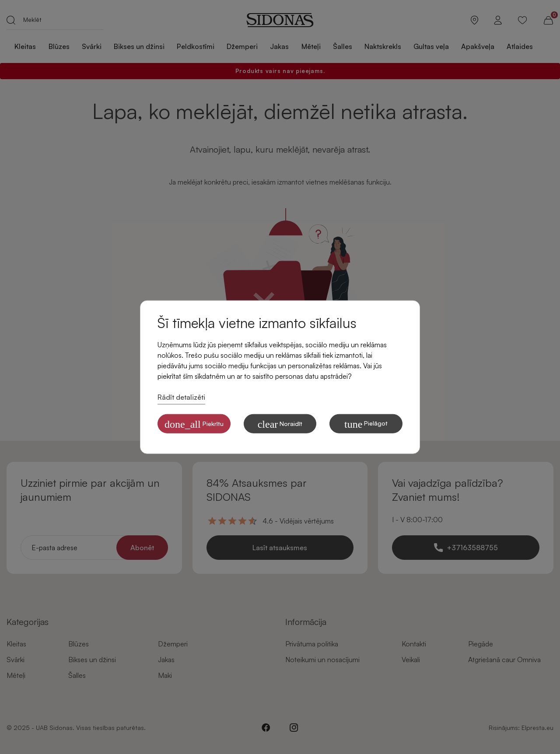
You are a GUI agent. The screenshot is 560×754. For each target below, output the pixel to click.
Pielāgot (366, 424)
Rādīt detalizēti (181, 397)
